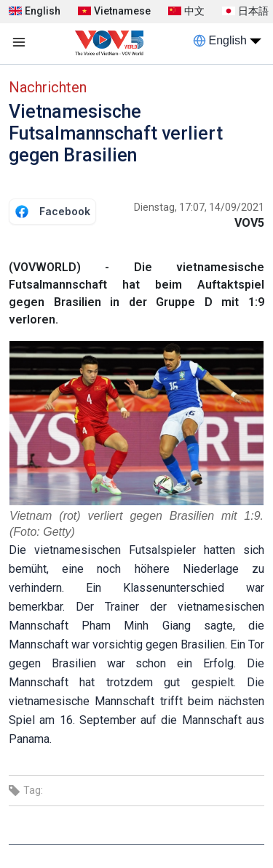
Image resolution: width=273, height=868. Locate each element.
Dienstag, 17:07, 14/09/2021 (199, 207)
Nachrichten (48, 87)
